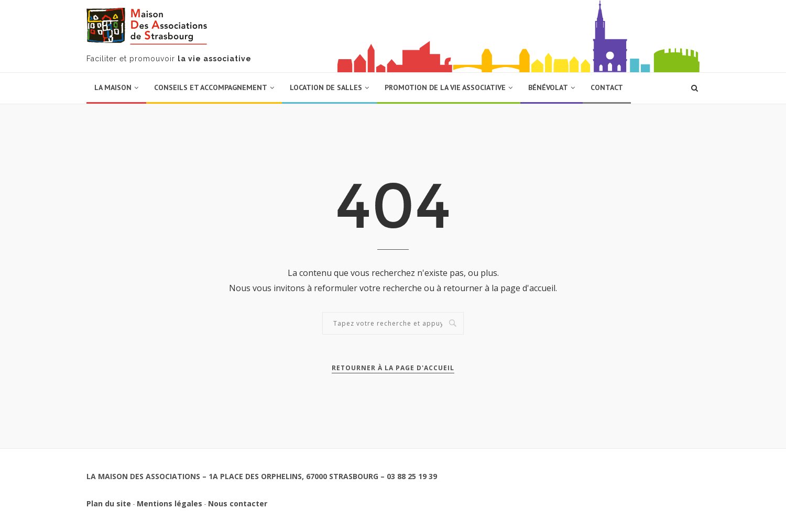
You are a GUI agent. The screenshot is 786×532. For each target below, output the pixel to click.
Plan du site (109, 503)
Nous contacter (238, 503)
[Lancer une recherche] (694, 88)
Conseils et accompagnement (211, 87)
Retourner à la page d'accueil (393, 368)
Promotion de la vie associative (445, 87)
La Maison (113, 87)
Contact (607, 87)
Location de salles (326, 87)
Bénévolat (548, 87)
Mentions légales (170, 503)
